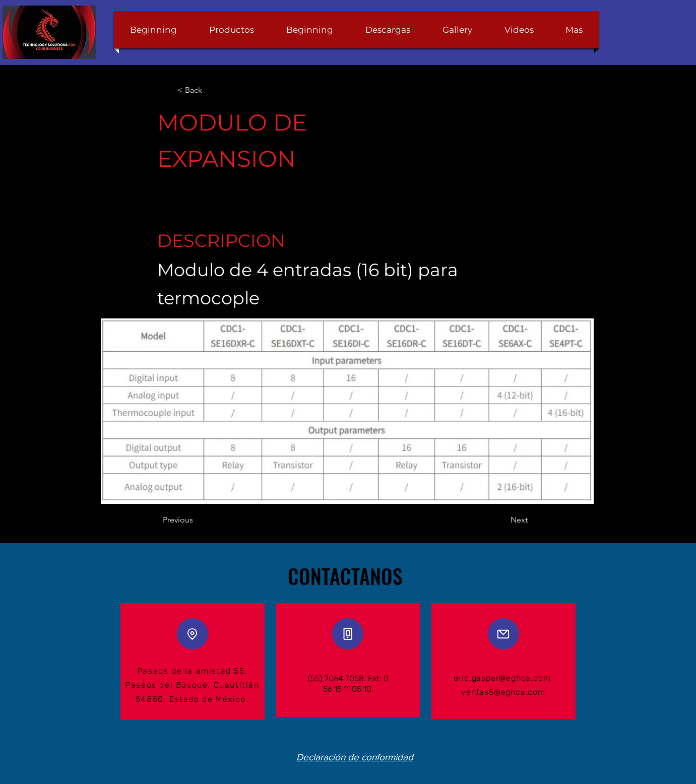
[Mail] (503, 634)
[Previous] (196, 520)
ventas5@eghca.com (503, 692)
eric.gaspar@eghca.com (502, 678)
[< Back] (210, 90)
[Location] (193, 634)
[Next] (502, 520)
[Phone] (348, 634)
